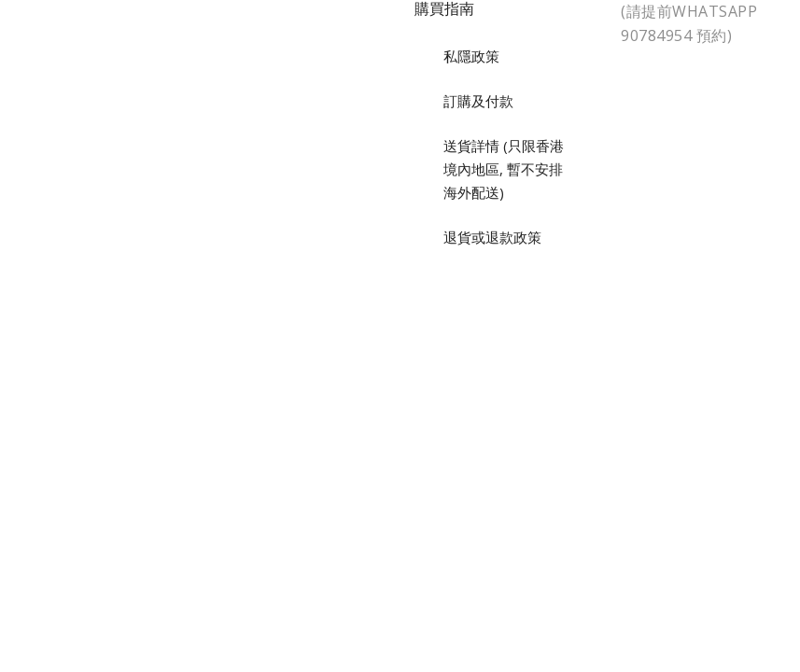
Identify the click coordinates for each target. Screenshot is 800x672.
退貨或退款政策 (492, 237)
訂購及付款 (478, 101)
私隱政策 (471, 56)
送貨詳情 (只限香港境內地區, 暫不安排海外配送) (504, 169)
